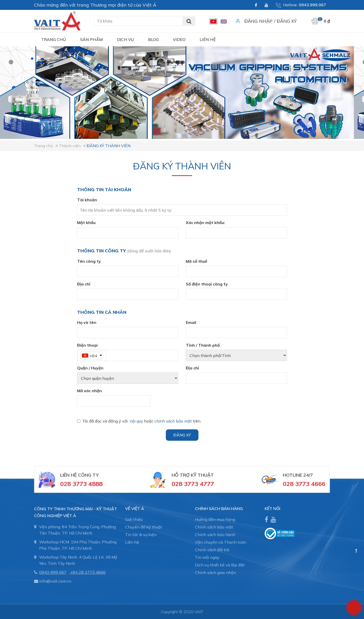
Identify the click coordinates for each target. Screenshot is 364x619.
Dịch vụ (126, 39)
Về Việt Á (135, 509)
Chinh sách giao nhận (215, 572)
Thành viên (70, 146)
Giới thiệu (134, 519)
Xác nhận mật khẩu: (205, 223)
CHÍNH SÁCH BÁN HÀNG (219, 509)
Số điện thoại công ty (207, 284)
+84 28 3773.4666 (88, 572)
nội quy (136, 421)
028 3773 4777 (193, 484)
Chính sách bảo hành (215, 535)
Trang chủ (54, 39)
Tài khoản (87, 200)
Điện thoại (87, 345)
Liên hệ (208, 39)
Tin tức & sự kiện (141, 535)
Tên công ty (89, 261)
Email (191, 322)
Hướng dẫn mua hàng (215, 519)
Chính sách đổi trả (212, 550)
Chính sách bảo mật (214, 527)
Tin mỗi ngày (207, 557)
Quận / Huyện (90, 368)
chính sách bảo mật (173, 421)
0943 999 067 (53, 572)
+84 (93, 356)
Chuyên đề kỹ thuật (144, 527)
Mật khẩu (86, 223)
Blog (153, 39)
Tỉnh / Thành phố (203, 345)
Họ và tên (87, 322)
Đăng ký (287, 21)
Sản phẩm (92, 39)
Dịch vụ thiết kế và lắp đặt (220, 565)
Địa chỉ (84, 284)
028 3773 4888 (81, 484)
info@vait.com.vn (55, 581)
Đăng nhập (258, 21)
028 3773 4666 (304, 484)
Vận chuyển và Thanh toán (221, 542)
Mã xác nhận (89, 391)
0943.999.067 (312, 5)
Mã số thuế (197, 261)
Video (179, 39)
